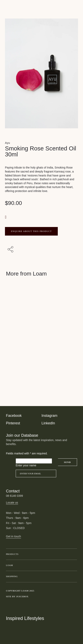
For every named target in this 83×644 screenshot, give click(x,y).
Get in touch (14, 536)
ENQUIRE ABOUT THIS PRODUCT (31, 231)
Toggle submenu (73, 554)
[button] (6, 217)
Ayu (8, 143)
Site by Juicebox (17, 596)
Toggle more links (74, 597)
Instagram (49, 416)
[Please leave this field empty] (34, 461)
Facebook (14, 416)
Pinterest (13, 423)
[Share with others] (11, 250)
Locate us (12, 503)
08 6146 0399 (14, 496)
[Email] (36, 474)
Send (67, 462)
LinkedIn (48, 423)
